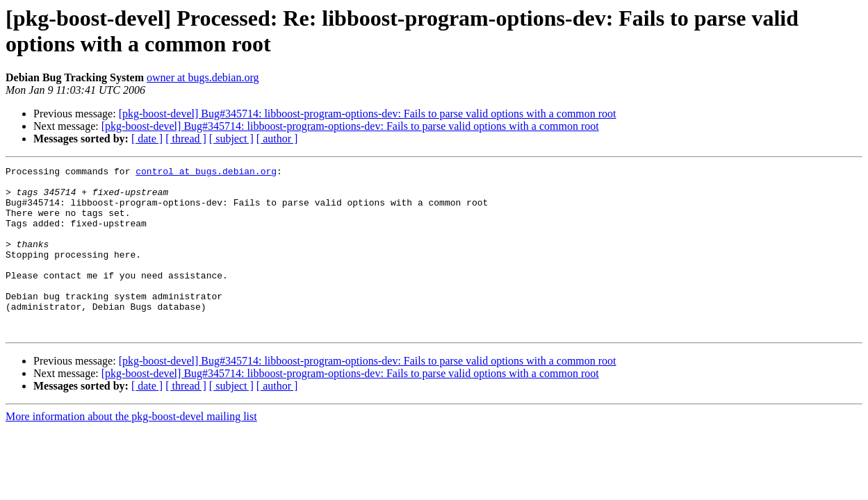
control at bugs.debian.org (206, 173)
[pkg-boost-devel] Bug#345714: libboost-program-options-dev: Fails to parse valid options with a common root (368, 114)
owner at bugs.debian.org (203, 77)
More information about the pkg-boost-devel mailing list (131, 450)
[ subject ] (231, 139)
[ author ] (277, 139)
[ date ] (147, 139)
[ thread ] (186, 139)
